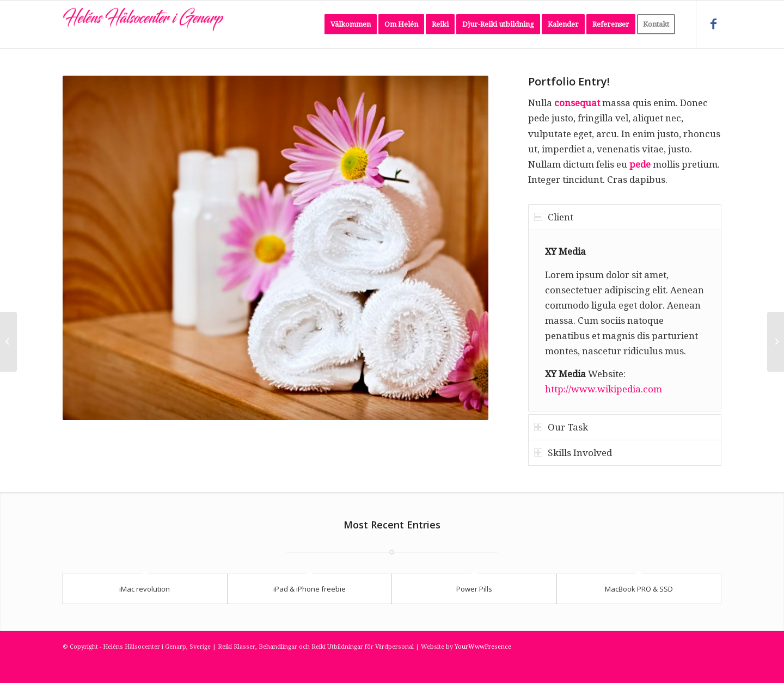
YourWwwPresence (483, 647)
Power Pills (474, 589)
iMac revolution (145, 589)
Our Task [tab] (561, 427)
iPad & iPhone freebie (310, 589)
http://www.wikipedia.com (604, 389)
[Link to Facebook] (713, 24)
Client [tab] (554, 217)
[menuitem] (351, 24)
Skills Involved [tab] (573, 453)
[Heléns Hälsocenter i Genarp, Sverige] (144, 24)
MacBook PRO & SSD (639, 589)
